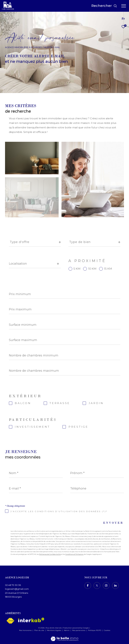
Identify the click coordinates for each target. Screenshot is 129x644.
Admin (67, 630)
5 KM (77, 269)
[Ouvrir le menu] (124, 6)
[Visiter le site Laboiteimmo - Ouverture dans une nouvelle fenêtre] (64, 637)
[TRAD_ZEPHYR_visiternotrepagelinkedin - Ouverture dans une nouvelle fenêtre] (115, 586)
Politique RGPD (95, 630)
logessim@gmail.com (17, 589)
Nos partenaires (79, 630)
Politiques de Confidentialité (50, 554)
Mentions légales (54, 630)
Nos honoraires (25, 630)
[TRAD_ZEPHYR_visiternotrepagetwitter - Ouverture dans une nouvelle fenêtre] (97, 586)
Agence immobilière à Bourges (23, 47)
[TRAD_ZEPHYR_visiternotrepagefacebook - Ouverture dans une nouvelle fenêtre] (88, 586)
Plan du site (39, 630)
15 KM (108, 269)
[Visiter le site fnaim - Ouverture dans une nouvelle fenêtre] (10, 621)
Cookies (107, 630)
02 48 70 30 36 (13, 585)
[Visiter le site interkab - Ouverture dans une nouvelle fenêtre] (31, 620)
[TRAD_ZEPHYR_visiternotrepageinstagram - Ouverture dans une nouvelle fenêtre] (106, 586)
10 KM (92, 269)
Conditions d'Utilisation (74, 554)
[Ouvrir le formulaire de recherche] (104, 6)
